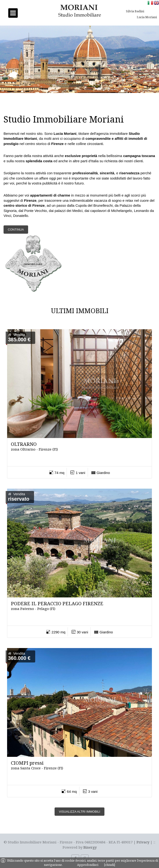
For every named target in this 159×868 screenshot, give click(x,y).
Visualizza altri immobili (79, 812)
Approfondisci (88, 865)
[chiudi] (110, 865)
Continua (16, 230)
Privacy (143, 842)
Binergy (90, 847)
